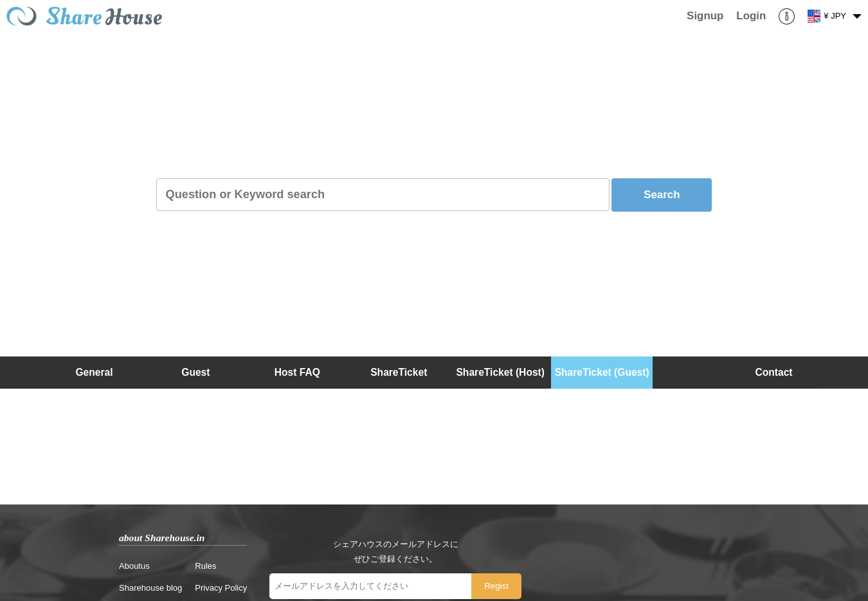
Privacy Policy (221, 588)
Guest (195, 372)
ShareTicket (399, 372)
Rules (205, 566)
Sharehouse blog (150, 588)
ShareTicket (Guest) (602, 372)
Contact (774, 372)
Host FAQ (297, 372)
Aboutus (134, 566)
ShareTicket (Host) (500, 372)
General (94, 372)
